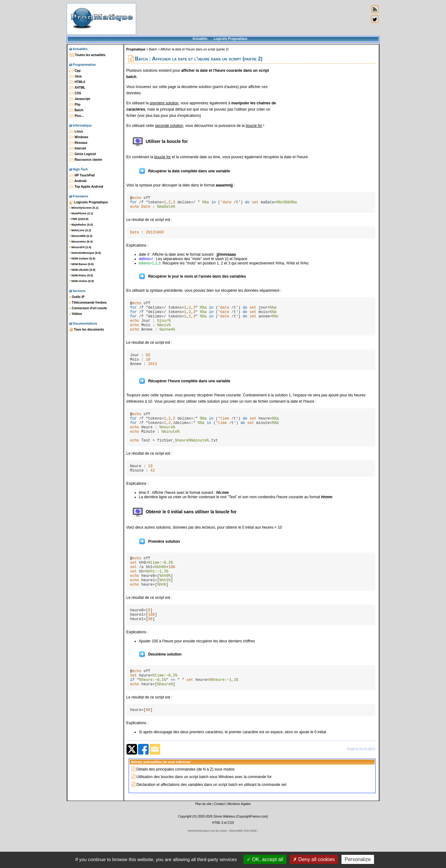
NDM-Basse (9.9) (82, 264)
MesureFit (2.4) (80, 247)
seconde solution (169, 126)
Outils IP (77, 297)
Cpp (75, 71)
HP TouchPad (82, 175)
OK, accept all (265, 859)
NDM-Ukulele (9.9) (82, 270)
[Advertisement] (253, 19)
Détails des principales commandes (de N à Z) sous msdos (185, 805)
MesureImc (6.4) (81, 242)
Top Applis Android (86, 187)
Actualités (200, 39)
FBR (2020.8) (79, 219)
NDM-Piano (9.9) (81, 275)
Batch (77, 110)
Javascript (80, 99)
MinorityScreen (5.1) (84, 208)
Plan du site (203, 840)
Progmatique (136, 49)
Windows (79, 137)
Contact (219, 840)
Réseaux (79, 143)
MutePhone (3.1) (81, 213)
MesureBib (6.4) (81, 236)
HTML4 (77, 82)
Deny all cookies (314, 859)
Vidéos (76, 314)
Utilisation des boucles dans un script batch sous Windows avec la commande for (204, 813)
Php (75, 105)
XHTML (77, 88)
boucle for (254, 126)
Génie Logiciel (83, 154)
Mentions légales (239, 840)
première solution (164, 103)
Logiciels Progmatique (231, 39)
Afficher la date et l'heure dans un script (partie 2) (194, 49)
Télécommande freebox (88, 303)
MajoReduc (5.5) (81, 225)
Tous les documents (87, 330)
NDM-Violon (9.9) (82, 281)
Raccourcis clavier (86, 160)
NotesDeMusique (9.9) (85, 253)
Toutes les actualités (87, 55)
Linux (76, 132)
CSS (75, 93)
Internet (78, 149)
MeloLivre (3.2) (80, 230)
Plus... (77, 116)
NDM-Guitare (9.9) (82, 259)
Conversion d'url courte (88, 308)
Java (76, 76)
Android (78, 181)
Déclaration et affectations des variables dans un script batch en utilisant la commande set (211, 820)
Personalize (358, 859)
